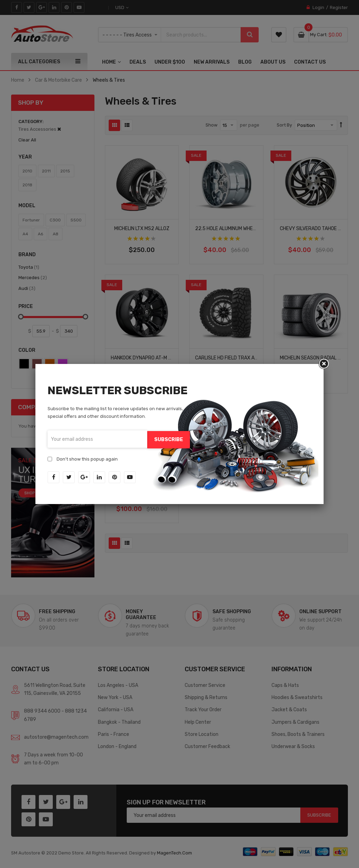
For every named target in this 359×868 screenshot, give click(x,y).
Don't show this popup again (87, 458)
